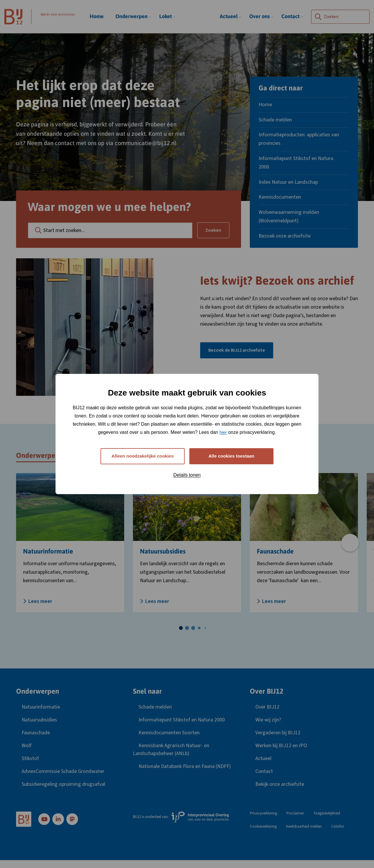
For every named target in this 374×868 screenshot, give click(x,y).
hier (223, 432)
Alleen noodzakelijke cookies (142, 456)
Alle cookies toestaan (231, 456)
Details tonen (187, 475)
